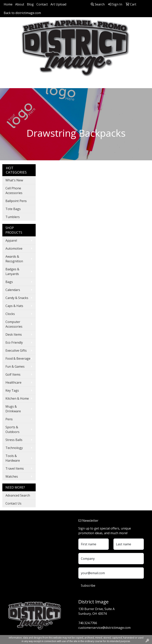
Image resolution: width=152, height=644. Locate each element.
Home (8, 4)
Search (98, 4)
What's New (14, 180)
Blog (30, 4)
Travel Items (15, 468)
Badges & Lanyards (12, 271)
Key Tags (12, 390)
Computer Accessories (14, 324)
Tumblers (13, 217)
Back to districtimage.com (22, 13)
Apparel (11, 240)
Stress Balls (14, 440)
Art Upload (58, 4)
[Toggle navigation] (6, 84)
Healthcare (13, 382)
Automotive (14, 248)
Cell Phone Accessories (14, 191)
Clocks (10, 314)
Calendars (13, 290)
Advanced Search (18, 495)
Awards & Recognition (14, 259)
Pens (9, 419)
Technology (14, 448)
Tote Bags (13, 209)
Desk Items (14, 334)
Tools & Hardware (13, 458)
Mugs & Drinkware (13, 409)
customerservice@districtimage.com (104, 628)
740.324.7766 (88, 623)
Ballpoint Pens (16, 201)
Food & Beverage (18, 358)
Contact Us (13, 503)
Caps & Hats (14, 306)
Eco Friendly (14, 342)
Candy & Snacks (17, 298)
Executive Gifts (16, 350)
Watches (12, 476)
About (20, 4)
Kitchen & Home (17, 398)
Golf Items (13, 374)
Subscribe (88, 585)
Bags (9, 282)
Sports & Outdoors (12, 429)
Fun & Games (15, 366)
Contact (42, 4)
